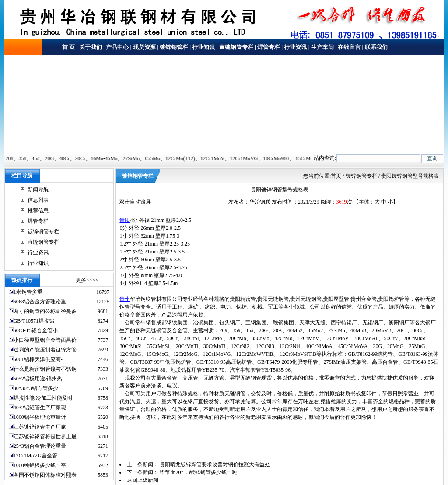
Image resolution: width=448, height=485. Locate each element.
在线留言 (349, 47)
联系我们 (376, 47)
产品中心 (117, 47)
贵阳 (125, 220)
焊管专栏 (269, 47)
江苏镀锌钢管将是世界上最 (45, 436)
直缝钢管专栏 (236, 47)
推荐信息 (38, 211)
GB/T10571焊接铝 (34, 321)
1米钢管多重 (29, 292)
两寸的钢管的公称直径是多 (45, 311)
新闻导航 (38, 190)
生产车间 (322, 47)
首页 (336, 176)
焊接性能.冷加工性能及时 (43, 398)
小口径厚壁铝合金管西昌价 (45, 340)
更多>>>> (87, 280)
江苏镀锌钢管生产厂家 (40, 427)
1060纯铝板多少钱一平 (40, 465)
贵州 (125, 299)
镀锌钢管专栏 (43, 232)
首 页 (68, 47)
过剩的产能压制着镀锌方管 (45, 350)
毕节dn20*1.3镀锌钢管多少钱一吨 (198, 472)
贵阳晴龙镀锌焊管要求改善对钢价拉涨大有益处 (215, 464)
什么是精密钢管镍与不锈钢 (45, 369)
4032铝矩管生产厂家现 (40, 408)
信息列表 (38, 200)
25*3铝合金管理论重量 (40, 446)
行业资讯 (295, 47)
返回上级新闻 (143, 480)
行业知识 (203, 47)
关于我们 (90, 47)
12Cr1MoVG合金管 (35, 456)
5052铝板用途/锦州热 (38, 379)
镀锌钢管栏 (174, 47)
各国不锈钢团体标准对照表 (45, 475)
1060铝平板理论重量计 (40, 417)
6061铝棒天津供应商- (38, 359)
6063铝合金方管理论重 (40, 302)
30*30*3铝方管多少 (36, 388)
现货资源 (144, 47)
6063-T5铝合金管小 (36, 330)
